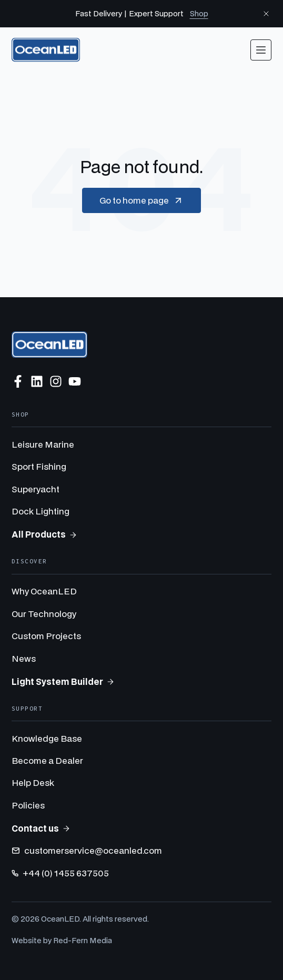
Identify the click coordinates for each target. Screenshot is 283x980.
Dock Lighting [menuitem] (41, 511)
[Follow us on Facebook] (18, 381)
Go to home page (141, 200)
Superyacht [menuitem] (36, 489)
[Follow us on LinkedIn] (37, 381)
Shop (199, 13)
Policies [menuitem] (28, 805)
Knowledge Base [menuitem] (47, 738)
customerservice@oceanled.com (87, 850)
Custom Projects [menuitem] (46, 636)
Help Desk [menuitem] (33, 782)
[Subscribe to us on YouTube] (75, 381)
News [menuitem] (24, 658)
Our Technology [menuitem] (44, 614)
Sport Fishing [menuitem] (39, 466)
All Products (44, 534)
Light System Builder (63, 681)
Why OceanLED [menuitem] (44, 591)
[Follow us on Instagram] (56, 381)
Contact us (41, 828)
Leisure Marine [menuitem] (43, 444)
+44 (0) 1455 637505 (60, 873)
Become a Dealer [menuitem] (47, 760)
